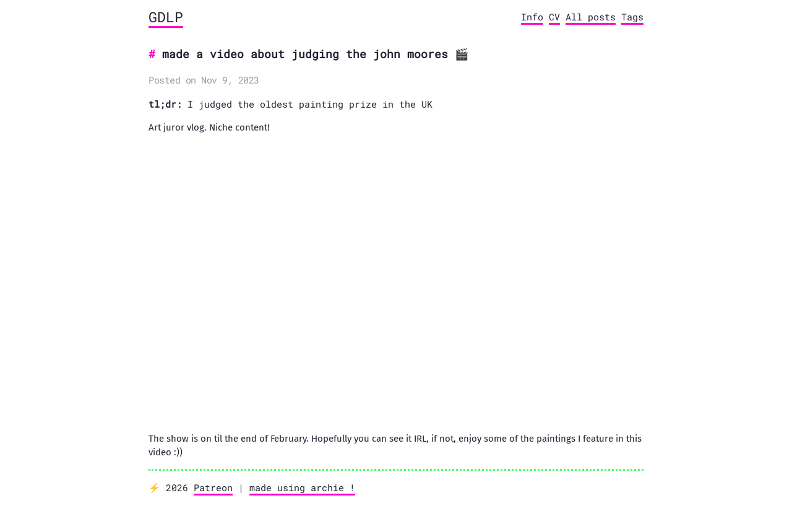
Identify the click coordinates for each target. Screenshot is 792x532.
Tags (632, 17)
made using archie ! (302, 487)
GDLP (166, 17)
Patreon (213, 487)
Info (532, 17)
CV (554, 17)
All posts (591, 17)
